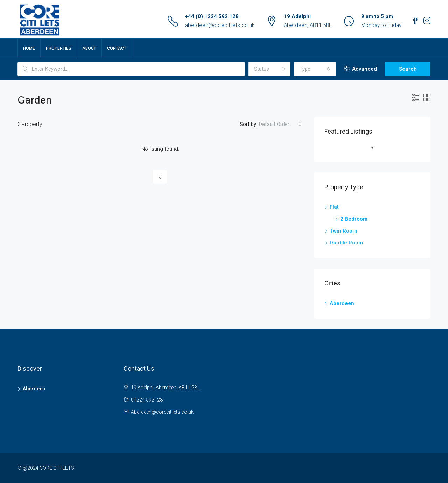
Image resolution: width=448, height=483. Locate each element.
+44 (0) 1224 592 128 (212, 16)
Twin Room (343, 231)
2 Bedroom (354, 219)
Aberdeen (342, 303)
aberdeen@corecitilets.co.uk (220, 25)
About (89, 48)
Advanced (360, 69)
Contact (117, 48)
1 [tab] (376, 150)
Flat (334, 207)
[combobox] (269, 69)
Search (408, 69)
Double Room (346, 243)
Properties (59, 48)
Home (29, 48)
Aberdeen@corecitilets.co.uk (162, 412)
